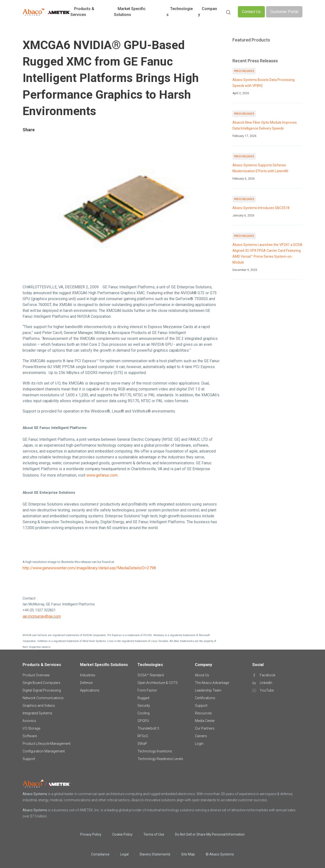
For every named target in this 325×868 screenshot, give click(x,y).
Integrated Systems (37, 713)
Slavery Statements (155, 854)
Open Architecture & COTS (158, 683)
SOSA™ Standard (151, 675)
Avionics (29, 721)
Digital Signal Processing (42, 690)
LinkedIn (266, 683)
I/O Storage (31, 728)
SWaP (142, 744)
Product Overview (36, 675)
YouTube (267, 690)
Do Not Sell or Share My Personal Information (210, 834)
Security (144, 706)
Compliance (100, 854)
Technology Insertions (155, 751)
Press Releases (244, 71)
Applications (90, 690)
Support (29, 759)
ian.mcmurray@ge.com (42, 616)
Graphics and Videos (39, 706)
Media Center (205, 721)
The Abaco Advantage (212, 683)
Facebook (268, 675)
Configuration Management (44, 751)
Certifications (205, 698)
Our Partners (205, 728)
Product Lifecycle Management (47, 744)
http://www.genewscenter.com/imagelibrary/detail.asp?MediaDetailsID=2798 (89, 568)
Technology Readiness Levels (160, 759)
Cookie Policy (122, 834)
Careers (201, 736)
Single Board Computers (41, 683)
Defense (86, 683)
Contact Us (251, 12)
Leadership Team (208, 690)
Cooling (143, 713)
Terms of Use (154, 834)
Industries (88, 675)
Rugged (143, 698)
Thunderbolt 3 (148, 728)
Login (199, 744)
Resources (203, 713)
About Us (202, 675)
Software (30, 736)
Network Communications (43, 698)
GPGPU (143, 721)
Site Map (188, 854)
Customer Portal (284, 12)
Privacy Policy (91, 834)
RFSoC (143, 736)
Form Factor (147, 690)
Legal (124, 854)
